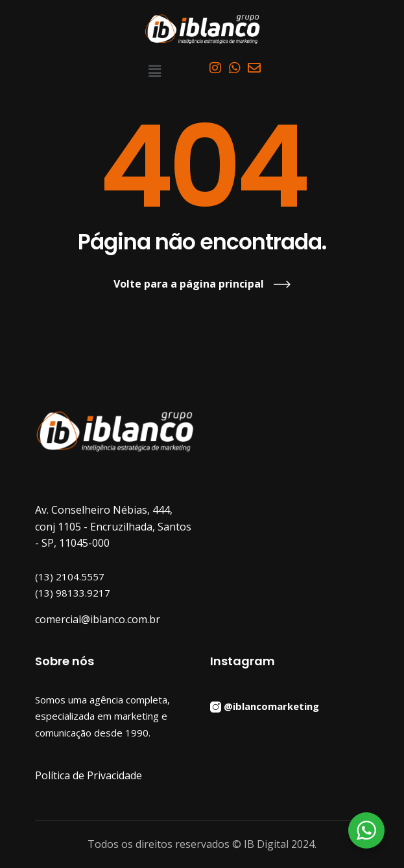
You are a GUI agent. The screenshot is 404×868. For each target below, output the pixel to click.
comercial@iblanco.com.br (98, 619)
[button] (155, 71)
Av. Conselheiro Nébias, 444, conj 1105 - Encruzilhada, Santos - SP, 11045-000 (113, 526)
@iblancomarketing (271, 705)
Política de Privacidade (89, 775)
